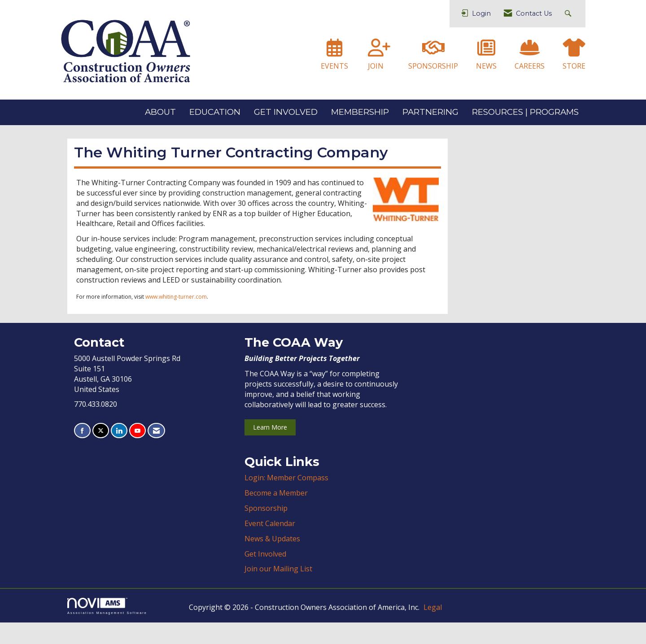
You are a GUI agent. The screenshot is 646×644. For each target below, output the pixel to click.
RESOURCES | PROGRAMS (525, 112)
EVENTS (334, 66)
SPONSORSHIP (433, 66)
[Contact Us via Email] (156, 452)
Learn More (270, 449)
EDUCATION (215, 112)
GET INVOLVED (286, 112)
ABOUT (160, 112)
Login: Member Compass (286, 499)
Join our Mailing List (278, 590)
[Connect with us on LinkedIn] (119, 452)
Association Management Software (107, 628)
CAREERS (530, 66)
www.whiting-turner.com (176, 318)
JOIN (376, 66)
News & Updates (272, 560)
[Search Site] (569, 14)
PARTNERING (430, 112)
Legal (433, 629)
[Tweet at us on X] (101, 452)
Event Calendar (270, 545)
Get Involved (265, 575)
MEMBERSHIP (360, 112)
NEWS (486, 66)
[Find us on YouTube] (137, 452)
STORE (574, 66)
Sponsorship (266, 530)
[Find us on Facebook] (82, 452)
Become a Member (276, 514)
